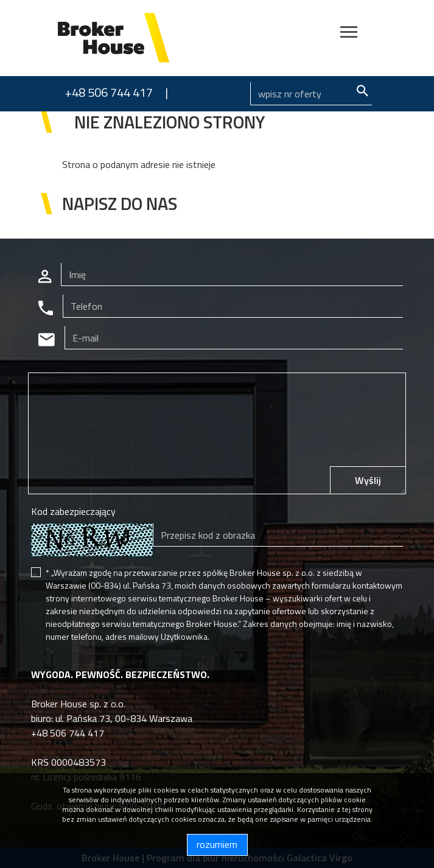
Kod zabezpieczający (73, 511)
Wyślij (368, 480)
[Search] (311, 94)
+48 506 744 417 (109, 92)
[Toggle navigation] (349, 34)
